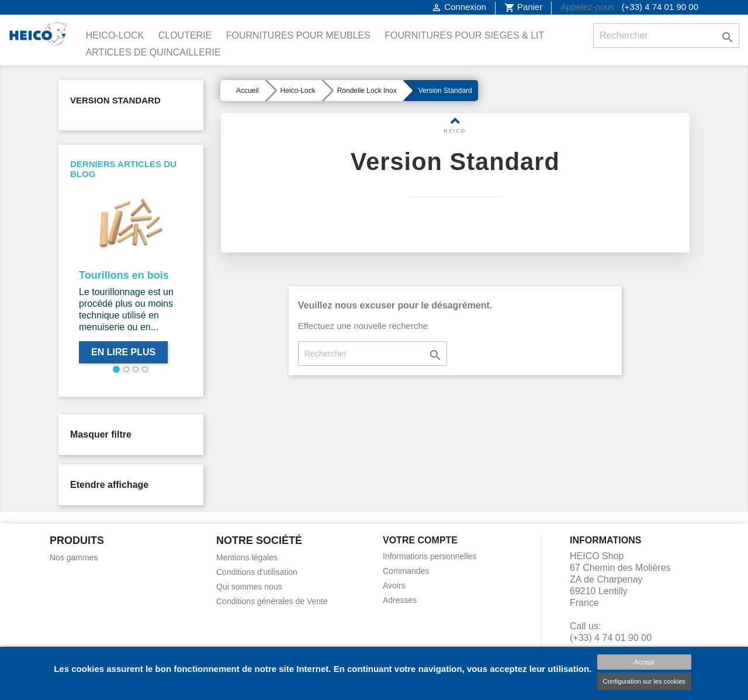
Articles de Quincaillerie (153, 52)
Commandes (406, 571)
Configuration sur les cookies (644, 681)
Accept (644, 662)
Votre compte (420, 540)
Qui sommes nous (249, 587)
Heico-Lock (115, 35)
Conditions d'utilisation (257, 572)
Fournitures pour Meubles (298, 35)
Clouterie (185, 35)
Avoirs (394, 585)
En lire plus (123, 352)
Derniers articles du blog (123, 169)
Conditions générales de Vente (272, 601)
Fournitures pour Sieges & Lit (464, 35)
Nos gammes (74, 557)
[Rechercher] (666, 36)
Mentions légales (247, 557)
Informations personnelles (430, 556)
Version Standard (115, 100)
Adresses (400, 600)
